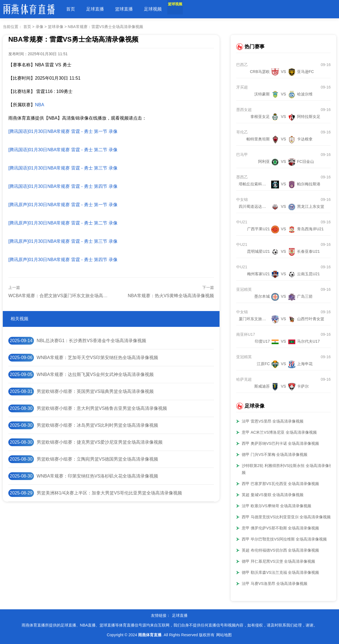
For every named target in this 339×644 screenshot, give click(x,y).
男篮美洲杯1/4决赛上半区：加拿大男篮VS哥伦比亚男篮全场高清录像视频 (109, 493)
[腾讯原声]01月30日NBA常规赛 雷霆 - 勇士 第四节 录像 (63, 260)
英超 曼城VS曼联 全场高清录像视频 (273, 495)
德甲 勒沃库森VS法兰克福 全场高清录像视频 (280, 572)
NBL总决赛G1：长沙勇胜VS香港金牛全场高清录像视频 (91, 341)
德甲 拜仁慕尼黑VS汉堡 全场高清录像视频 (278, 561)
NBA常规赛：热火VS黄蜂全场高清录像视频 (171, 296)
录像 (39, 27)
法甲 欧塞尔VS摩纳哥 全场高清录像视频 (276, 506)
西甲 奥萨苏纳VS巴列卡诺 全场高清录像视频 (280, 443)
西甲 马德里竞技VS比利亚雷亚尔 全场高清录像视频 (286, 517)
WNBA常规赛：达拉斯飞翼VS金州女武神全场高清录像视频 (95, 374)
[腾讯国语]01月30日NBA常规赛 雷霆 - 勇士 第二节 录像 (63, 150)
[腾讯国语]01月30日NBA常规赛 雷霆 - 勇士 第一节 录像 (63, 131)
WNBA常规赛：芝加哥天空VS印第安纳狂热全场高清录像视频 (97, 358)
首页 (71, 9)
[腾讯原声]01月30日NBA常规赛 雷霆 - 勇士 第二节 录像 (63, 223)
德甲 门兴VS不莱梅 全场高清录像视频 (275, 454)
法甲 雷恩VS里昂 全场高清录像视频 (273, 421)
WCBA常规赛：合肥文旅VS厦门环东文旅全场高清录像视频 (67, 296)
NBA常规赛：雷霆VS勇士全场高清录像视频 (105, 27)
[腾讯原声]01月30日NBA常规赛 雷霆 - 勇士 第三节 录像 (63, 241)
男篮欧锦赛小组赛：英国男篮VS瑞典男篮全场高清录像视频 (95, 391)
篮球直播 (124, 9)
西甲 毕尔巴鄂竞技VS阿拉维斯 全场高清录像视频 (284, 539)
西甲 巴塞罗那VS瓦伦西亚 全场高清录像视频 (280, 484)
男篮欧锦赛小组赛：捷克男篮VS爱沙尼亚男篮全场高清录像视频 (100, 442)
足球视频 (153, 9)
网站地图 (224, 635)
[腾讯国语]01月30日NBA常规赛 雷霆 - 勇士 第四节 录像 (63, 186)
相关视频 (19, 319)
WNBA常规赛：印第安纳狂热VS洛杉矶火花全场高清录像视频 (97, 476)
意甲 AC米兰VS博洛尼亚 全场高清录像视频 (279, 432)
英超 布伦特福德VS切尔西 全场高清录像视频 (280, 550)
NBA (40, 105)
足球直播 (95, 9)
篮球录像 (56, 27)
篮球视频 (182, 9)
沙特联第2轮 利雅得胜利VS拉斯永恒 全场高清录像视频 (287, 469)
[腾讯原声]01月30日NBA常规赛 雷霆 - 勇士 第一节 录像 (63, 205)
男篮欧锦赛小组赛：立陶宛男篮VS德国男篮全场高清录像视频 (97, 459)
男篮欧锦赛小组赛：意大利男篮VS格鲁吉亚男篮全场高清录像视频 (102, 408)
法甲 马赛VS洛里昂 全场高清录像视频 (275, 584)
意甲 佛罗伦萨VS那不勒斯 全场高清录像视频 (280, 528)
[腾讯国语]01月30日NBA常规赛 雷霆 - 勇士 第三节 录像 (63, 168)
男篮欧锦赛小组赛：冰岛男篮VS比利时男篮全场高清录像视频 (97, 425)
